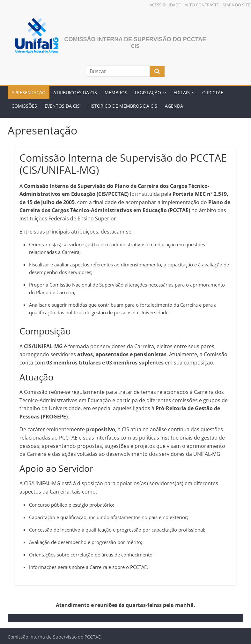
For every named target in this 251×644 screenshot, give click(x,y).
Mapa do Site (236, 5)
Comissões (24, 106)
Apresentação (29, 92)
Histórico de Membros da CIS (122, 106)
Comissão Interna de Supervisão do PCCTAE (135, 39)
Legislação (148, 92)
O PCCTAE (213, 92)
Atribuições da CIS (75, 92)
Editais (182, 92)
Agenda (174, 106)
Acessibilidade (165, 5)
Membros (116, 92)
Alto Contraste (202, 5)
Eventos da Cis (62, 106)
